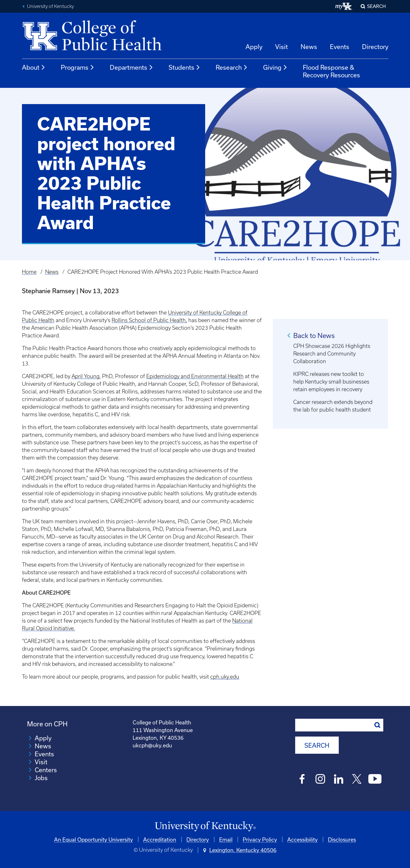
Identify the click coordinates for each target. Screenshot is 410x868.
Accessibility (302, 839)
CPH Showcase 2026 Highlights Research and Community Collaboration (332, 354)
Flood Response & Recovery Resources (331, 71)
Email (226, 839)
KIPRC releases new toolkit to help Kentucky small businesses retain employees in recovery (331, 382)
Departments (132, 67)
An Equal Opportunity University (94, 839)
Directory (375, 47)
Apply (254, 47)
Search (376, 6)
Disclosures (342, 839)
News (309, 47)
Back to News (314, 335)
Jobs (41, 778)
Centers (46, 770)
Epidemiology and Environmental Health (195, 376)
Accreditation (160, 839)
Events (340, 47)
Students (184, 67)
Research (232, 67)
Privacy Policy (260, 839)
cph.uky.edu (225, 677)
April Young (86, 376)
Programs (78, 67)
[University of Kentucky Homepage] (205, 826)
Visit (281, 47)
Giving (275, 67)
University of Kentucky (50, 6)
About (34, 67)
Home (29, 272)
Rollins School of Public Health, (149, 320)
